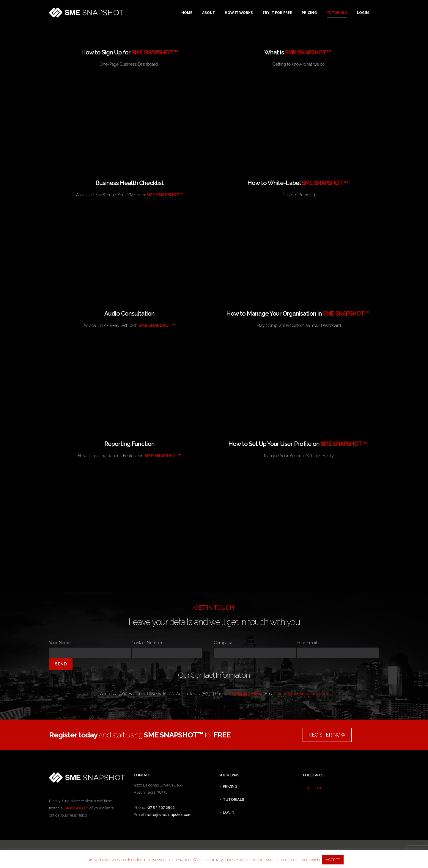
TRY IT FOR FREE (277, 13)
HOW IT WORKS (239, 13)
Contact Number (167, 648)
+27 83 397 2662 (161, 807)
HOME (187, 13)
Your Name (90, 648)
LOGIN (363, 13)
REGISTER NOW (327, 735)
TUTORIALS (337, 13)
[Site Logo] (86, 13)
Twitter (308, 788)
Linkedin (319, 788)
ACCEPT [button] (333, 860)
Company (255, 648)
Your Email (338, 648)
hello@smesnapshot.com (303, 694)
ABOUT (209, 13)
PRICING (309, 13)
